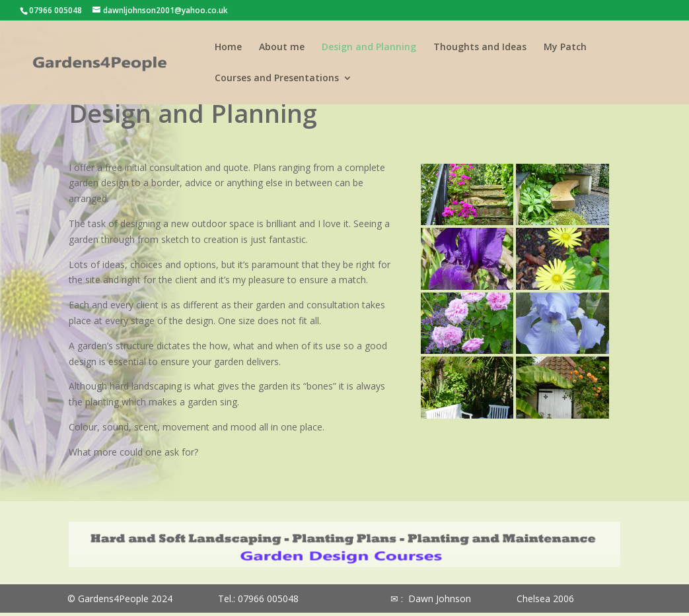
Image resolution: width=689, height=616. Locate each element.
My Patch (565, 48)
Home (228, 48)
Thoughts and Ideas (480, 48)
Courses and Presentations (277, 79)
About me (282, 48)
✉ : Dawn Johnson (431, 599)
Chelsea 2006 (545, 599)
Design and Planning (369, 48)
